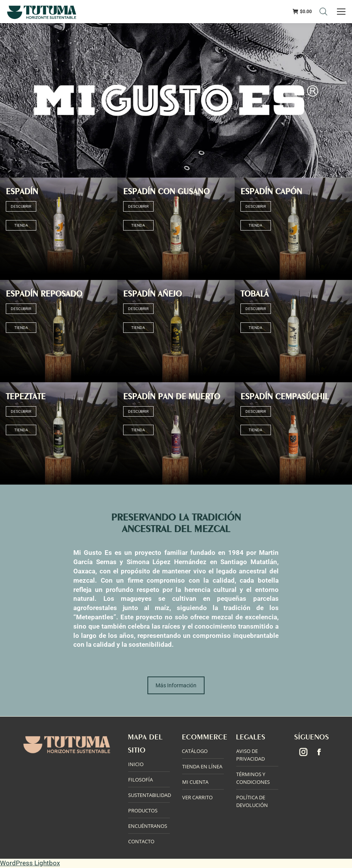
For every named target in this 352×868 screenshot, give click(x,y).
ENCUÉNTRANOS (148, 826)
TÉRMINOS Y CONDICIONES (253, 778)
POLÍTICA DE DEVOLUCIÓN (252, 801)
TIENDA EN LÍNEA (202, 766)
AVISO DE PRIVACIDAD (250, 755)
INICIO (136, 764)
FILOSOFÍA (140, 780)
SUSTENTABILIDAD (150, 795)
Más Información (176, 685)
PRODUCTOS (143, 810)
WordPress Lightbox (30, 863)
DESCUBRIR (21, 206)
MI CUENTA (195, 782)
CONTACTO (141, 841)
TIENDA (21, 225)
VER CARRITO (197, 797)
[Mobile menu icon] (342, 12)
